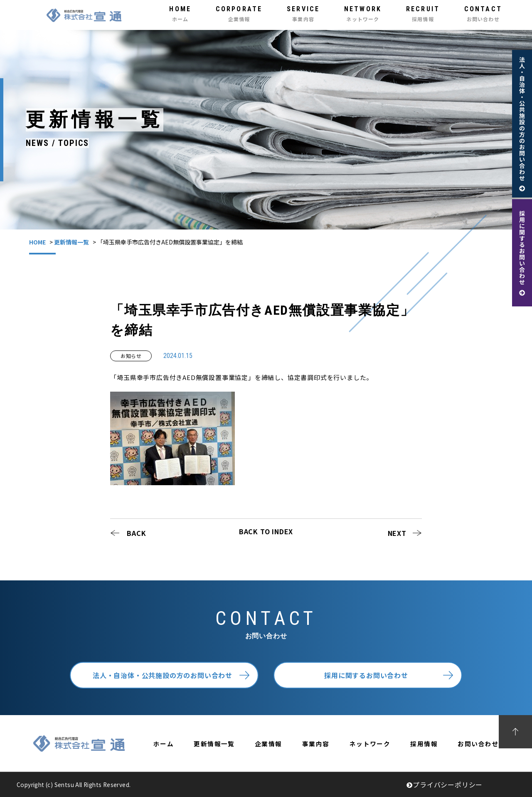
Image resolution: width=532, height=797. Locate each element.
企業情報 (268, 744)
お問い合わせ (478, 744)
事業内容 (316, 744)
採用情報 (424, 744)
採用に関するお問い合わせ (366, 675)
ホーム (164, 744)
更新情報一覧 (71, 242)
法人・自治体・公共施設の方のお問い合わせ (163, 675)
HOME (37, 242)
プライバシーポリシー (445, 785)
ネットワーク (370, 744)
